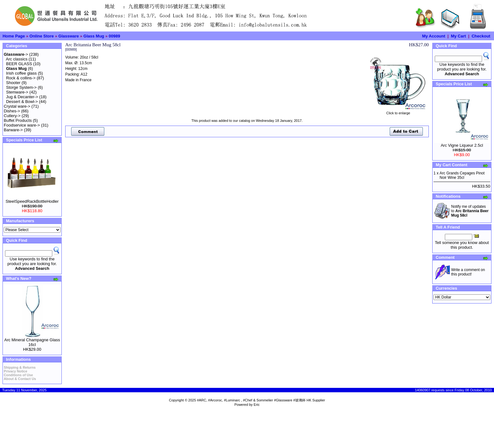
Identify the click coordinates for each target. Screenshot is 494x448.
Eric (257, 405)
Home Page (14, 36)
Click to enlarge (398, 111)
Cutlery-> (12, 116)
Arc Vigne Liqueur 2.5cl (462, 145)
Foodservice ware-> (22, 125)
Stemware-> (17, 92)
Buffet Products (18, 120)
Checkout (481, 36)
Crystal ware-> (17, 106)
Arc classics (17, 59)
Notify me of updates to (470, 211)
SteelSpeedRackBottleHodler (32, 201)
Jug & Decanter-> (22, 97)
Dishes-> (12, 111)
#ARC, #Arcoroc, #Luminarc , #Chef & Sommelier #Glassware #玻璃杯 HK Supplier (261, 400)
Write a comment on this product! (468, 272)
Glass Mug (94, 36)
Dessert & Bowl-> (22, 102)
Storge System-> (21, 87)
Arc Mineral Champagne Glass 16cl (32, 342)
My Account (434, 36)
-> (16, 54)
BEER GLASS (19, 64)
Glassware (69, 36)
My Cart (458, 36)
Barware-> (13, 130)
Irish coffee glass (21, 73)
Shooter (13, 83)
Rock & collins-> (21, 78)
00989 (114, 36)
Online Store (42, 36)
